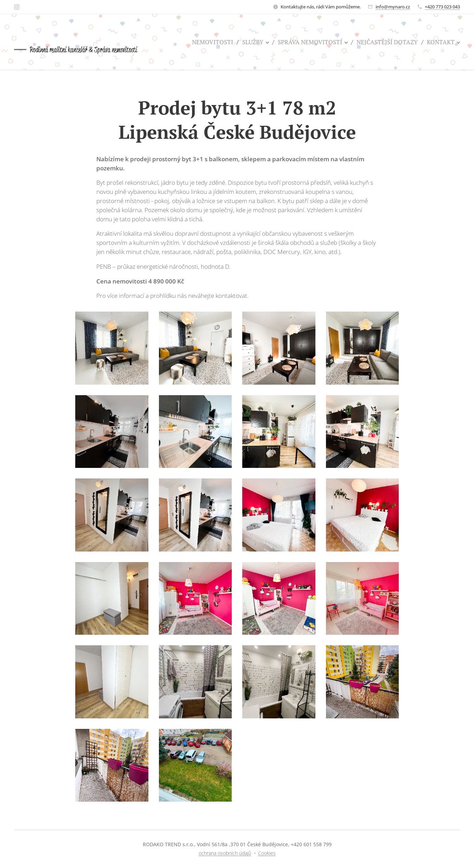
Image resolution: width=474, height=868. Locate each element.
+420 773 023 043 (442, 7)
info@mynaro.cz (393, 7)
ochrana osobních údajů (225, 853)
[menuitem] (214, 42)
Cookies (267, 853)
